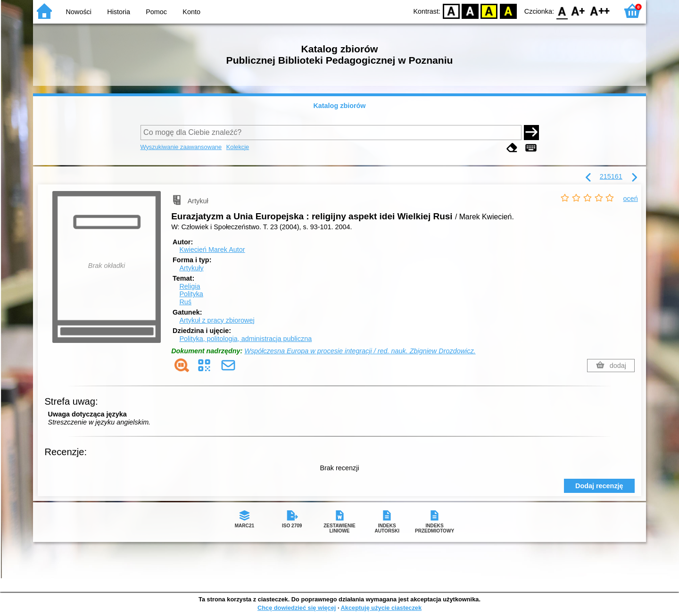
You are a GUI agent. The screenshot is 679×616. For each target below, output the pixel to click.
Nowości (79, 12)
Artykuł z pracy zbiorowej (217, 320)
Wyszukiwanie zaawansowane (181, 147)
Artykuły (191, 268)
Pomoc (156, 12)
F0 (562, 11)
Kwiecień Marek (212, 250)
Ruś (185, 302)
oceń (631, 199)
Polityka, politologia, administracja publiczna (245, 339)
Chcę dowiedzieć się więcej (297, 608)
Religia (190, 286)
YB (489, 11)
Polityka (191, 294)
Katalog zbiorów (339, 106)
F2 (600, 11)
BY (508, 11)
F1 (578, 11)
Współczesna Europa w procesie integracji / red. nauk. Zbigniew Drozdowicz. (360, 351)
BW (470, 11)
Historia (119, 12)
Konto (191, 12)
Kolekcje (238, 147)
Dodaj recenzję (599, 486)
